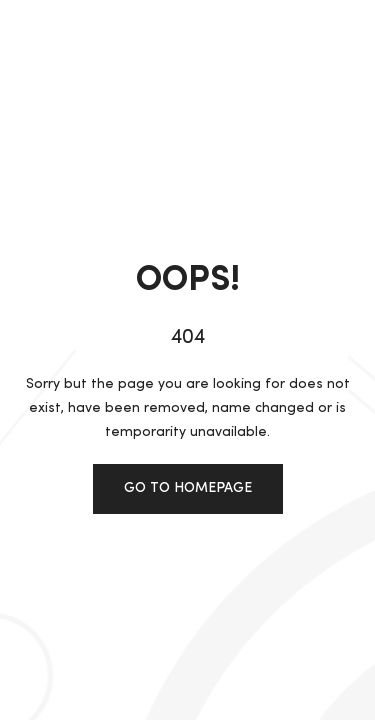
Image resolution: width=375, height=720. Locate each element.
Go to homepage (188, 488)
